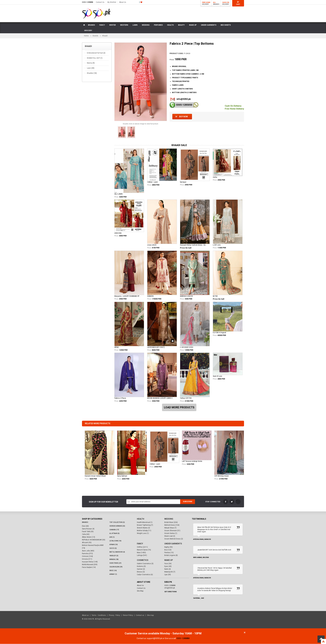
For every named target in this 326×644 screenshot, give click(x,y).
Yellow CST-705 (186, 398)
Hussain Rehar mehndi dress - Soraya (193, 245)
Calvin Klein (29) (116, 567)
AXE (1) (112, 537)
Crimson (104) (87, 556)
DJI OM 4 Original (219, 333)
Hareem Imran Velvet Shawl (95, 476)
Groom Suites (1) (171, 533)
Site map (150, 615)
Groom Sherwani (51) (172, 531)
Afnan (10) (113, 545)
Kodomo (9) (141, 566)
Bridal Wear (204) (171, 522)
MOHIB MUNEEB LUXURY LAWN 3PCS (161, 398)
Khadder (92, 73)
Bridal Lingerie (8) (171, 555)
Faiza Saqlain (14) (89, 567)
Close (245, 633)
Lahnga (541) (142, 555)
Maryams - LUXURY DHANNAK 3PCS (128, 296)
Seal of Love (217, 376)
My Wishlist (112, 2)
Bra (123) (168, 550)
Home (86, 36)
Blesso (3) (141, 572)
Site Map (140, 591)
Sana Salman (122, 476)
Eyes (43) (168, 566)
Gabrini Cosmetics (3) (145, 564)
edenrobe (118, 233)
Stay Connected (213, 502)
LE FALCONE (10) (115, 541)
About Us (123, 2)
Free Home (206, 2)
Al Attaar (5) (114, 534)
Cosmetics (143, 560)
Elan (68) (85, 526)
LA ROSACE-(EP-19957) (156, 347)
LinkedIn (238, 502)
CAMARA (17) (114, 530)
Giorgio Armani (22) (117, 526)
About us (85, 615)
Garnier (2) (141, 569)
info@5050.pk (184, 99)
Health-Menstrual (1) (145, 522)
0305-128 (87, 2)
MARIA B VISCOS (186, 296)
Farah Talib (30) (88, 532)
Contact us (140, 615)
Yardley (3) (114, 556)
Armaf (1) (113, 574)
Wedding (169, 519)
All (214, 2)
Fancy (140, 544)
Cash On (226, 2)
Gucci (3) (113, 548)
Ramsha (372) (87, 554)
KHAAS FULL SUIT (95, 58)
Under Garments (173, 544)
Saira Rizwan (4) (88, 529)
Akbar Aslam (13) (89, 537)
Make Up (169, 560)
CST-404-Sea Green (222, 476)
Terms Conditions (99, 615)
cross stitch (152, 245)
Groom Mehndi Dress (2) (174, 539)
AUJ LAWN (118, 194)
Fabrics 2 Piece (120, 398)
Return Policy (128, 615)
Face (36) (168, 564)
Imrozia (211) (87, 559)
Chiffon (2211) (142, 547)
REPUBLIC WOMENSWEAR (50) (94, 540)
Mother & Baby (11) (144, 531)
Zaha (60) (86, 534)
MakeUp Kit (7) (170, 572)
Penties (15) (169, 553)
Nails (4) (168, 569)
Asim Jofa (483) (88, 551)
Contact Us (100, 2)
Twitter (232, 502)
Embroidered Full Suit (96, 53)
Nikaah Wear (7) (170, 528)
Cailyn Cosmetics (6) (145, 575)
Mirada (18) (114, 560)
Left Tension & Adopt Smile (192, 461)
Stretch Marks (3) (143, 528)
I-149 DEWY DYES (187, 347)
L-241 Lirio (217, 245)
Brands (95, 36)
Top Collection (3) (117, 522)
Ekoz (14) (113, 571)
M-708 (215, 296)
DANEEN (150, 296)
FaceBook (225, 502)
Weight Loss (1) (143, 533)
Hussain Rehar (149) (90, 562)
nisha (215, 177)
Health (141, 519)
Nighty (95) (168, 547)
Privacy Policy (114, 615)
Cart (238, 4)
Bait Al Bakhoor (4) (117, 552)
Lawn (91, 68)
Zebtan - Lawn (152, 182)
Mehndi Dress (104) (172, 525)
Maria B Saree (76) (144, 550)
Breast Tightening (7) (145, 525)
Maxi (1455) (141, 553)
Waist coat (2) (170, 536)
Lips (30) (168, 575)
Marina (91, 63)
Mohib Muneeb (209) (90, 565)
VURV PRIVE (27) (115, 563)
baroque (183, 182)
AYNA (116, 347)
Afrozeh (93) (87, 543)
